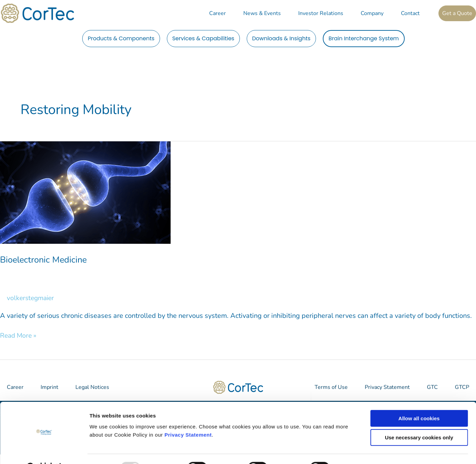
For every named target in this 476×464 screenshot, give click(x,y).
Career (218, 13)
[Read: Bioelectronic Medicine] (85, 192)
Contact (410, 13)
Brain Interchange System (364, 38)
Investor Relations (321, 13)
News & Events (262, 13)
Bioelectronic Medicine (45, 260)
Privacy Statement (188, 418)
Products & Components (121, 38)
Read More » (19, 335)
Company (372, 13)
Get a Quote (457, 13)
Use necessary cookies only (419, 421)
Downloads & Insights (281, 38)
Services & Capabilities (203, 38)
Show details (358, 451)
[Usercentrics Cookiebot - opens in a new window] (44, 451)
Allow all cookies (419, 401)
